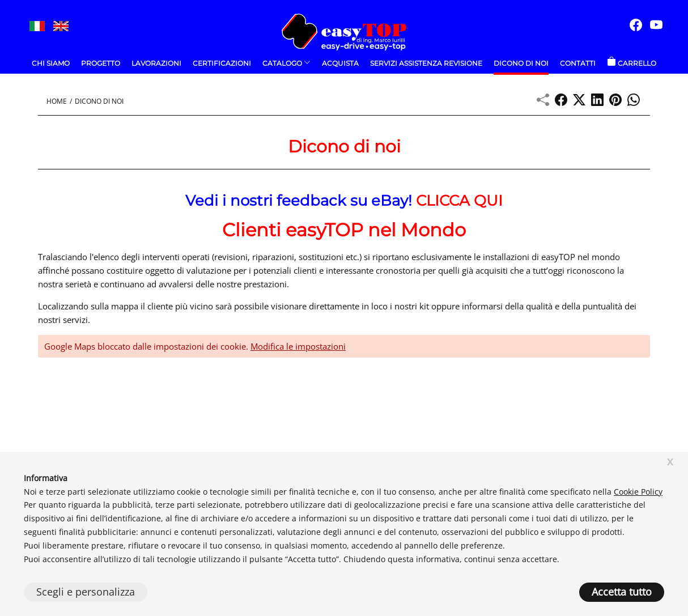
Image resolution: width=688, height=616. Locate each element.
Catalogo (286, 63)
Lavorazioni (156, 63)
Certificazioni (222, 63)
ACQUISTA (340, 63)
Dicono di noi (521, 63)
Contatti (578, 63)
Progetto (101, 63)
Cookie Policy (638, 492)
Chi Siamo (51, 63)
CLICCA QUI (459, 201)
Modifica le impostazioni (298, 346)
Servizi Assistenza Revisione (426, 63)
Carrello (632, 63)
